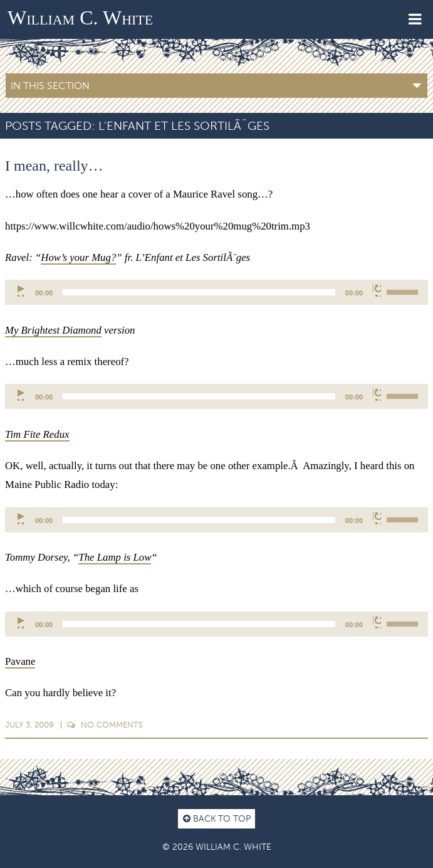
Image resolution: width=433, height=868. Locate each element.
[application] (216, 292)
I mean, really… (54, 166)
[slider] (199, 292)
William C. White (80, 18)
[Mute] (377, 290)
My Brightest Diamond (53, 330)
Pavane (20, 661)
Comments (105, 725)
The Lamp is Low (115, 557)
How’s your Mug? (78, 257)
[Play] (22, 290)
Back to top (217, 818)
